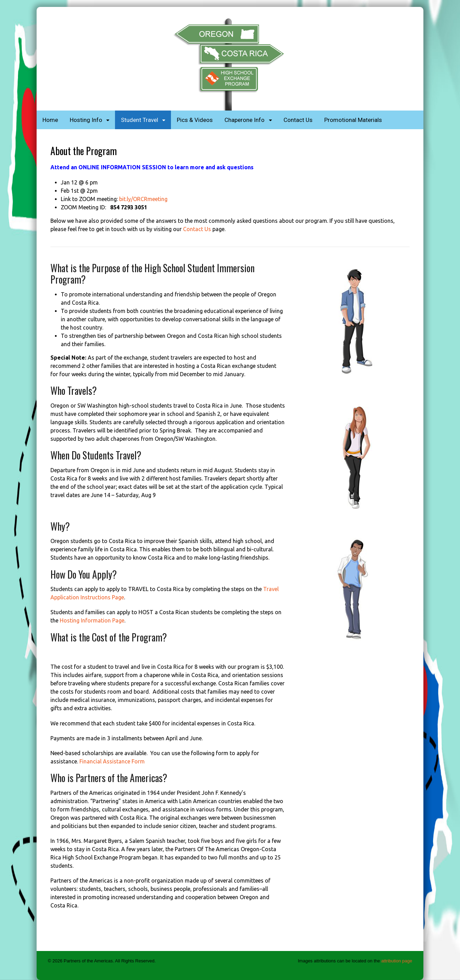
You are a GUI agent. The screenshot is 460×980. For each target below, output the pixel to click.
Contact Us (298, 120)
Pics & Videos (195, 120)
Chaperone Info (245, 120)
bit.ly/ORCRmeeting (143, 199)
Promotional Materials (353, 120)
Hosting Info (86, 120)
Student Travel (140, 120)
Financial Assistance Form (112, 761)
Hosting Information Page (92, 620)
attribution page (397, 961)
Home (50, 120)
